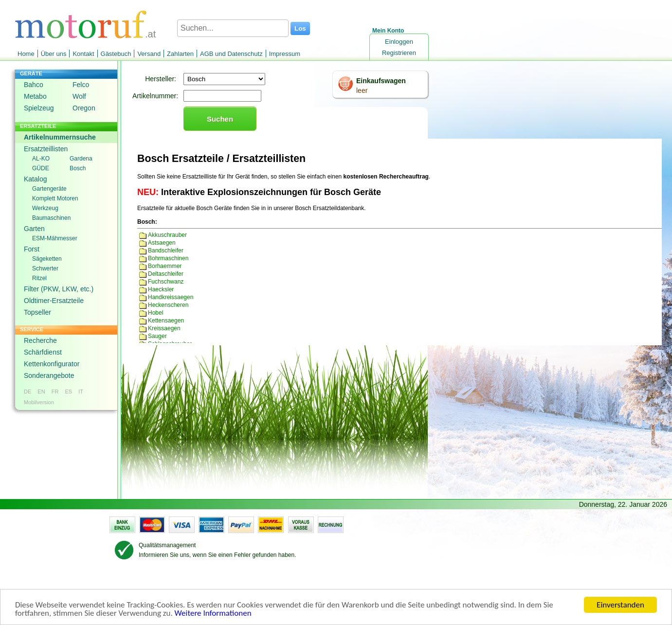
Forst (32, 249)
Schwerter (45, 268)
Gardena (81, 159)
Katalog (35, 179)
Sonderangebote (49, 375)
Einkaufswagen (381, 81)
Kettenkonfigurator (52, 364)
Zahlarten (180, 54)
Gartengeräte (49, 189)
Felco (81, 85)
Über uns (54, 54)
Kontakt (83, 54)
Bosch (78, 168)
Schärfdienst (43, 352)
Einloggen (399, 42)
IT (81, 392)
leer (362, 90)
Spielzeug (39, 108)
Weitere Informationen (213, 614)
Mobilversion (39, 402)
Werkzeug (45, 208)
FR (55, 392)
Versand (149, 54)
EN (41, 392)
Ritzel (39, 278)
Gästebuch (116, 54)
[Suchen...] (233, 28)
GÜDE (41, 168)
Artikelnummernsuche (60, 137)
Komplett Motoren (55, 198)
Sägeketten (47, 259)
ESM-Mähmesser (55, 238)
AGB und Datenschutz (231, 54)
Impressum (285, 54)
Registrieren (399, 53)
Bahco (34, 85)
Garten (34, 229)
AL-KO (41, 159)
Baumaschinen (51, 218)
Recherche (40, 340)
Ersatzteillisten (46, 149)
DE (27, 392)
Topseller (37, 312)
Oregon (84, 108)
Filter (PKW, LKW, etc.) (59, 289)
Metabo (35, 96)
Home (26, 54)
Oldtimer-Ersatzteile (54, 301)
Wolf (79, 96)
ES (68, 392)
